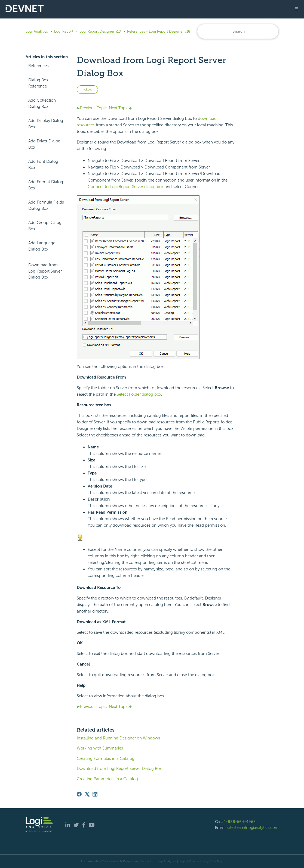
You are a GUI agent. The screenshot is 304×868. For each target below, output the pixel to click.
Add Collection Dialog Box (42, 103)
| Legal (182, 861)
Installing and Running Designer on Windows (118, 738)
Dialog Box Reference (38, 83)
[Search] (238, 31)
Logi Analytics (37, 31)
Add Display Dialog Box (46, 124)
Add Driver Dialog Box (44, 144)
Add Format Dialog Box (46, 185)
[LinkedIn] (95, 794)
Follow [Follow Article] (87, 89)
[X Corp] (87, 794)
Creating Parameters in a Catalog (107, 779)
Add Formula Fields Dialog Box (46, 205)
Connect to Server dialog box (126, 187)
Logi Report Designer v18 (101, 31)
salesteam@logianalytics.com (253, 828)
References (39, 66)
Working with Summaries (100, 748)
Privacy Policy (199, 861)
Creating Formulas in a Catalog (106, 758)
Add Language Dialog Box (42, 246)
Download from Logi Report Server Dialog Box (45, 271)
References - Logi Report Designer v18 (159, 31)
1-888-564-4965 (240, 822)
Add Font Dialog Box (43, 165)
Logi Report (64, 31)
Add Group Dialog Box (45, 226)
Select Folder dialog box (139, 394)
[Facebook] (79, 794)
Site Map (217, 861)
